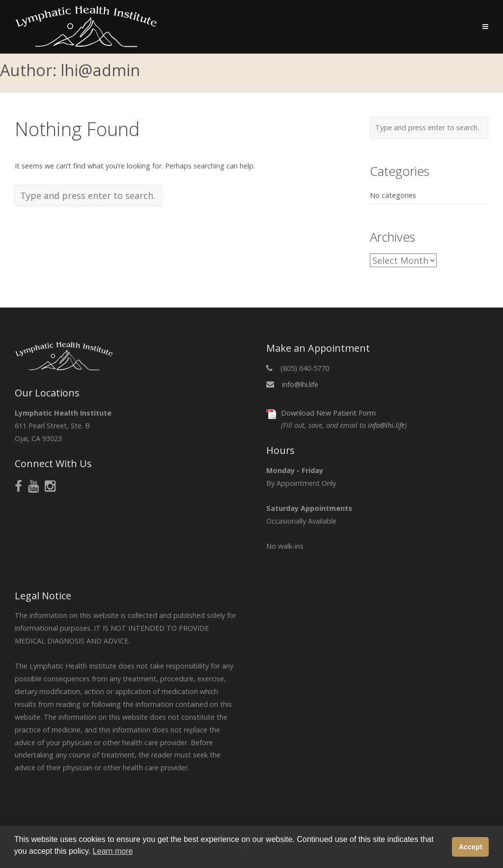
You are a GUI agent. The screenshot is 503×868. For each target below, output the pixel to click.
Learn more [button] (113, 851)
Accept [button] (471, 847)
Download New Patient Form (328, 413)
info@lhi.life (300, 384)
